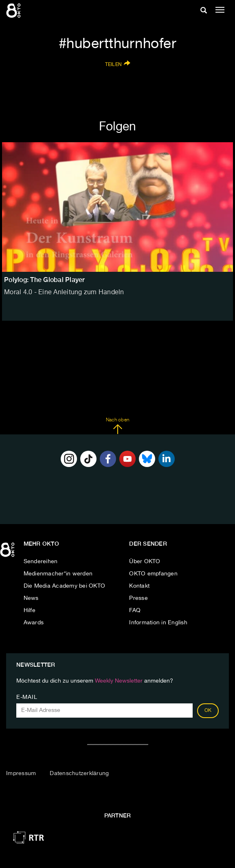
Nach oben (117, 426)
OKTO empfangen (153, 574)
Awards (34, 623)
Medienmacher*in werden (58, 574)
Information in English (158, 623)
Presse (138, 598)
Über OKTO (145, 562)
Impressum (21, 773)
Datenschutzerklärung (79, 773)
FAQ (135, 610)
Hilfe (30, 610)
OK (208, 711)
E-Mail (27, 697)
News (31, 598)
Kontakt (139, 586)
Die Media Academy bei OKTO (65, 586)
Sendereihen (41, 562)
